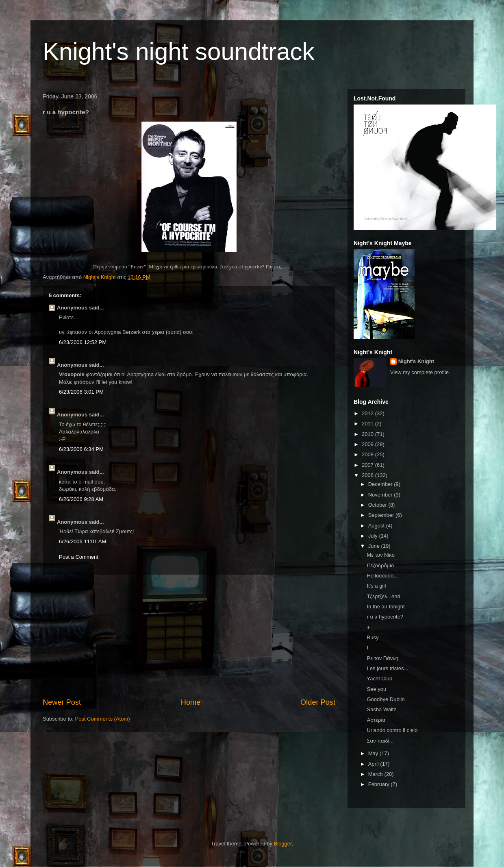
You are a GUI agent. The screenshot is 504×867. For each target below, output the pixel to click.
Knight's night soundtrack (179, 51)
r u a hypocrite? (385, 617)
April (374, 764)
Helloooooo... (382, 576)
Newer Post (62, 702)
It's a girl (376, 586)
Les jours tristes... (387, 668)
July (374, 536)
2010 (368, 434)
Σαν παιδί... (380, 741)
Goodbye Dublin (386, 699)
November (381, 495)
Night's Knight (416, 361)
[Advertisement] (189, 636)
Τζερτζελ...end (383, 596)
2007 (368, 465)
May (374, 753)
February (380, 784)
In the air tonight (386, 607)
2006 (368, 475)
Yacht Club (379, 679)
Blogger (283, 844)
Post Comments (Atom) (103, 719)
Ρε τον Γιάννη (382, 658)
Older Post (318, 702)
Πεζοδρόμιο (380, 565)
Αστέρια (376, 720)
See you (376, 689)
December (381, 484)
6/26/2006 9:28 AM (81, 499)
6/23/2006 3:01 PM (81, 392)
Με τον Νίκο (380, 555)
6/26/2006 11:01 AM (83, 541)
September (382, 515)
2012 (368, 413)
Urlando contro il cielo (392, 730)
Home (191, 702)
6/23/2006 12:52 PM (83, 342)
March (376, 774)
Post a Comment (79, 557)
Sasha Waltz (381, 709)
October (378, 505)
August (377, 526)
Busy (373, 637)
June (375, 546)
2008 (368, 454)
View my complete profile (419, 372)
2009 (368, 444)
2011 (368, 424)
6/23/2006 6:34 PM (81, 449)
